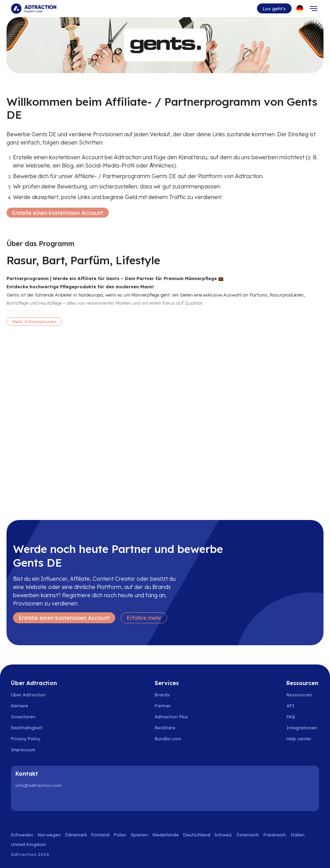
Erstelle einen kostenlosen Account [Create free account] (58, 213)
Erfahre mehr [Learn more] (144, 618)
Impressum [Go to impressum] (23, 750)
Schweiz (223, 835)
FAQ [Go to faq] (291, 717)
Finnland (100, 835)
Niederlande (166, 835)
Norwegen (49, 835)
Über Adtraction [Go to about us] (28, 695)
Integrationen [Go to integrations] (302, 728)
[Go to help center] (303, 739)
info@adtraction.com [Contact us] (38, 785)
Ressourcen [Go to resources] (299, 695)
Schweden (22, 835)
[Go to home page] (34, 9)
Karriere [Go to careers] (20, 706)
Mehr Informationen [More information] (34, 322)
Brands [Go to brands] (162, 695)
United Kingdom (28, 844)
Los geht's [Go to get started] (274, 9)
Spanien (139, 835)
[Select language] (300, 9)
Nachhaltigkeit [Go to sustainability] (27, 728)
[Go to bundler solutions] (172, 739)
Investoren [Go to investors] (23, 717)
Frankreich (275, 835)
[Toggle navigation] (314, 9)
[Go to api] (303, 706)
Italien (298, 835)
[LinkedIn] (22, 800)
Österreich (248, 835)
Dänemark (76, 835)
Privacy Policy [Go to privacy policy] (26, 739)
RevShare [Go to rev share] (165, 728)
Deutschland (197, 835)
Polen (120, 835)
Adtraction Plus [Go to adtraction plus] (171, 717)
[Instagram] (39, 800)
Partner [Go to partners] (163, 706)
